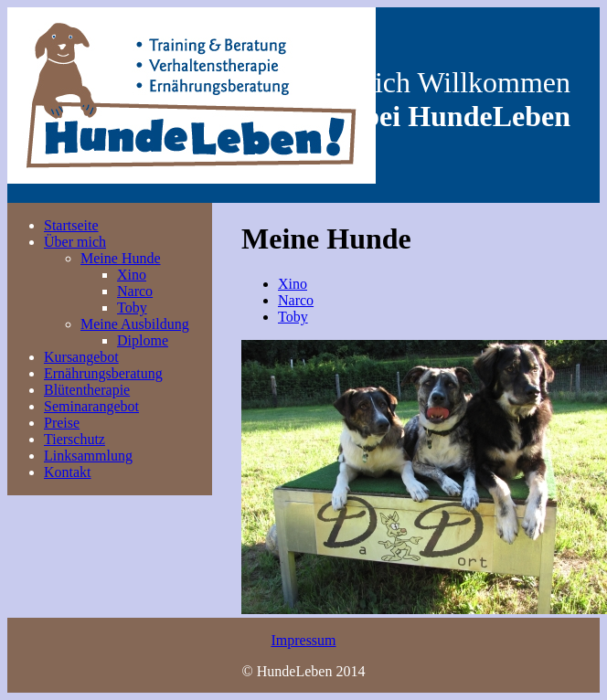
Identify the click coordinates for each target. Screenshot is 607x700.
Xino (132, 275)
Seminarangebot (91, 406)
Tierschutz (75, 439)
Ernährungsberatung (103, 373)
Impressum (303, 640)
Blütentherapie (87, 390)
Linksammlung (88, 456)
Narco (135, 291)
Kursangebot (81, 357)
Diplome (143, 340)
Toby (132, 308)
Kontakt (68, 472)
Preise (62, 423)
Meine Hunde (121, 258)
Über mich (75, 242)
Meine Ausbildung (135, 324)
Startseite (71, 225)
